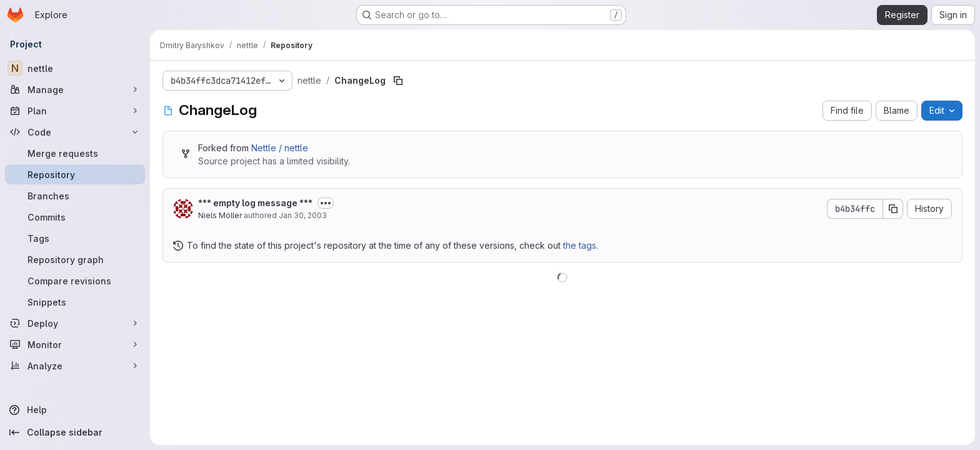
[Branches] (75, 196)
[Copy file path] (398, 81)
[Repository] (75, 174)
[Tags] (75, 238)
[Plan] (75, 111)
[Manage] (75, 89)
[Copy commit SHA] (893, 209)
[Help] (75, 410)
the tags (580, 245)
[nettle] (75, 68)
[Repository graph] (75, 259)
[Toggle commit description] (326, 203)
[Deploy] (75, 323)
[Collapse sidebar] (75, 432)
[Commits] (75, 217)
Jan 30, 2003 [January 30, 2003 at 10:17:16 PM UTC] (303, 215)
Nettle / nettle (280, 148)
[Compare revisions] (75, 281)
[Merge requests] (75, 153)
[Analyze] (75, 366)
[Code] (75, 132)
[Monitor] (75, 344)
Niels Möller (220, 215)
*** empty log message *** (255, 203)
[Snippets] (75, 302)
